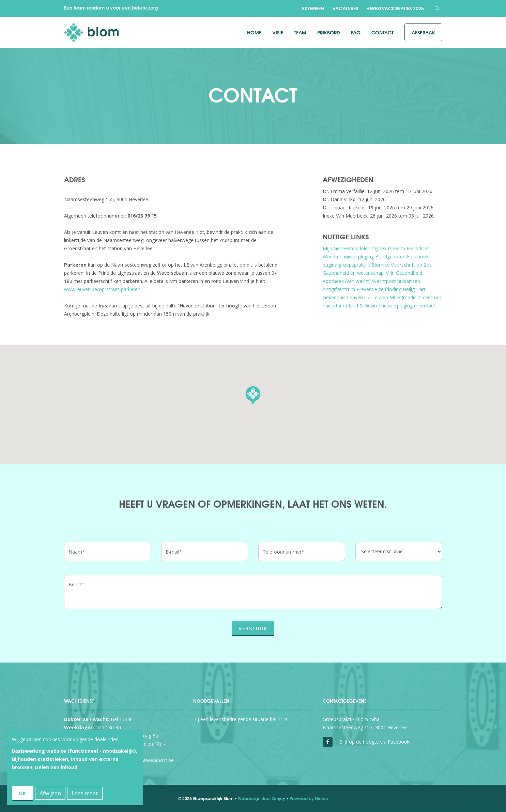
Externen (313, 8)
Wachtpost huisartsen (396, 281)
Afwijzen (50, 793)
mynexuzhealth (388, 248)
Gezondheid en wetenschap (353, 273)
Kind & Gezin (363, 306)
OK (23, 793)
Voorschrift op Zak (411, 265)
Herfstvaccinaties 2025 (395, 8)
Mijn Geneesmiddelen (347, 248)
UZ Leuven (376, 297)
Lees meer (85, 793)
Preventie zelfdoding (379, 289)
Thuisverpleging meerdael (407, 306)
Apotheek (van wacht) (347, 281)
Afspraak (423, 32)
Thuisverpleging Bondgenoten (372, 257)
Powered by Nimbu (309, 798)
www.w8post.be (156, 760)
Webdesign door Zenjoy (262, 798)
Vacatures (345, 8)
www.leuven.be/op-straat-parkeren (102, 289)
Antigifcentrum (339, 289)
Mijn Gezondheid (404, 273)
